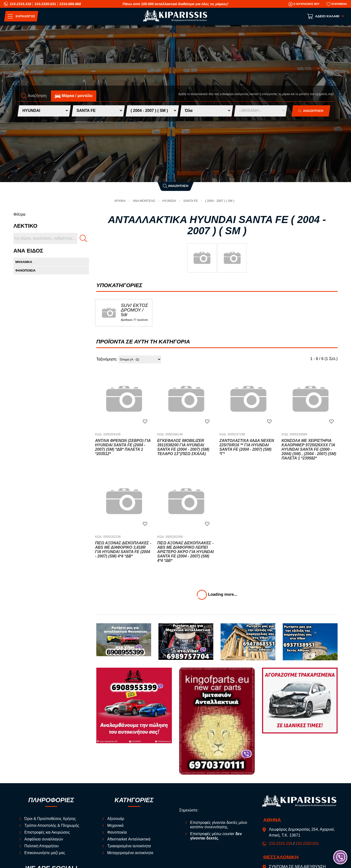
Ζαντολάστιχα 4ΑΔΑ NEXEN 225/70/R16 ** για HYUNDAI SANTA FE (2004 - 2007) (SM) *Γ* (247, 447)
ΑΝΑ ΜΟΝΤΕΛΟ (144, 201)
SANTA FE (191, 201)
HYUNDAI (169, 201)
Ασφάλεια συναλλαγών (44, 839)
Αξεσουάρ (116, 819)
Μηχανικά (116, 825)
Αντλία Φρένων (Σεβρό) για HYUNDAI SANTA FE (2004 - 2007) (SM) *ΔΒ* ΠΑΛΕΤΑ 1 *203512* (123, 447)
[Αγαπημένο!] (145, 421)
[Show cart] (326, 16)
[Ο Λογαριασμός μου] (304, 4)
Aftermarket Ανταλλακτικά (129, 839)
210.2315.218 (20, 4)
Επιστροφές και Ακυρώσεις (48, 832)
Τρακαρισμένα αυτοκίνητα (130, 846)
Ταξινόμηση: (107, 359)
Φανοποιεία (117, 832)
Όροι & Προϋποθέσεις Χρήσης (51, 819)
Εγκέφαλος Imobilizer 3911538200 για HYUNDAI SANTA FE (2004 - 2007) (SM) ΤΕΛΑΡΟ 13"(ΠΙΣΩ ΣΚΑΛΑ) (184, 447)
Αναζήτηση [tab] (34, 96)
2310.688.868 (70, 4)
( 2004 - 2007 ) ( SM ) (220, 201)
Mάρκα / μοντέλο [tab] (74, 96)
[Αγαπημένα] (337, 4)
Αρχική (119, 201)
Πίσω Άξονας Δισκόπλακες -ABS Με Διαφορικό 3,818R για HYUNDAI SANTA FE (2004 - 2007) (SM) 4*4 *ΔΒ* (123, 550)
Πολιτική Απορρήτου (42, 846)
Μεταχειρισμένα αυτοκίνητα (131, 853)
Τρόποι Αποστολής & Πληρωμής (52, 825)
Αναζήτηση (176, 186)
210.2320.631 (45, 4)
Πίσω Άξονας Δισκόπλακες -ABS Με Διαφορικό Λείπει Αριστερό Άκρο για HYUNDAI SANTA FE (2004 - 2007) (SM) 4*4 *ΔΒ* (185, 552)
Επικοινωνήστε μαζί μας (45, 853)
